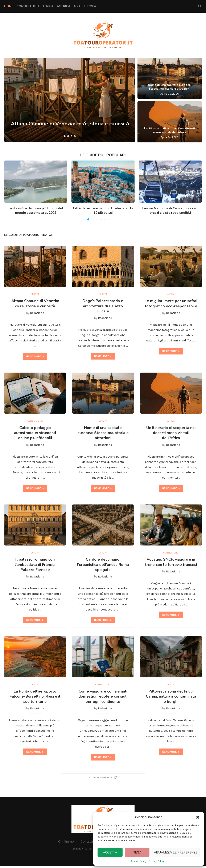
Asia (77, 6)
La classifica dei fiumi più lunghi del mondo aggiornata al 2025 (36, 210)
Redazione (37, 313)
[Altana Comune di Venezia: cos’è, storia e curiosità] (70, 100)
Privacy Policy (156, 861)
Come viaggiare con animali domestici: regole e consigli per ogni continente (103, 698)
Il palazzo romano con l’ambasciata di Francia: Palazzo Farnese (35, 566)
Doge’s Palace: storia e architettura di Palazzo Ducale (103, 306)
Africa (48, 6)
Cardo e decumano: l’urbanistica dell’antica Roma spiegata (103, 566)
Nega (137, 852)
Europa (90, 6)
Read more (35, 357)
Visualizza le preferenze (176, 852)
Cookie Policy (139, 861)
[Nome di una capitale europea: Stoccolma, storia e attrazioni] (170, 78)
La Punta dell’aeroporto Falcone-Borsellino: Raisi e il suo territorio (35, 698)
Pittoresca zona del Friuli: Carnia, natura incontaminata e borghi (171, 698)
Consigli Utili (28, 6)
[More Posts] (103, 780)
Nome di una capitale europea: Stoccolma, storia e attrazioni (170, 87)
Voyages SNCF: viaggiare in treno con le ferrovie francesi (171, 563)
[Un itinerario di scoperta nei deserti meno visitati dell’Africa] (170, 122)
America (63, 6)
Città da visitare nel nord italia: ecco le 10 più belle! (103, 210)
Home (9, 6)
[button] (198, 817)
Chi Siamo (66, 843)
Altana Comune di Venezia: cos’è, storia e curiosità (35, 304)
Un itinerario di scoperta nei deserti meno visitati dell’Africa (170, 130)
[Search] (200, 6)
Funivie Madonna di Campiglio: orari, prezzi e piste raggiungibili (170, 210)
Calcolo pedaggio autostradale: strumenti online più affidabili (35, 434)
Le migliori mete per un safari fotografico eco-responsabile (171, 304)
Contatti (87, 843)
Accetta (110, 852)
